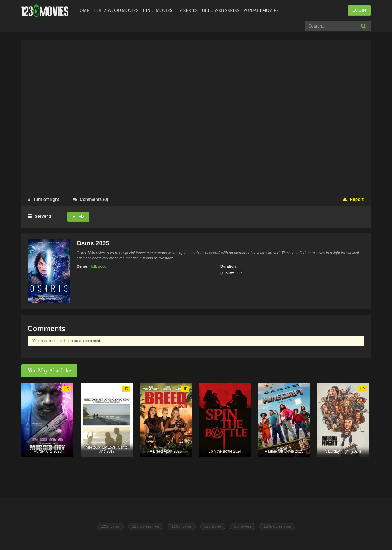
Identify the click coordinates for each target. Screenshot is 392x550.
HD (81, 217)
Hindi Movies (158, 11)
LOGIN (359, 10)
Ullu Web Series (221, 11)
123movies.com (277, 526)
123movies (110, 526)
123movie (213, 526)
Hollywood (98, 266)
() (90, 199)
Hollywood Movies (116, 11)
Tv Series (187, 11)
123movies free (146, 526)
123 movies (182, 526)
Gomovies (243, 526)
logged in (61, 341)
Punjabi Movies (261, 11)
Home (83, 11)
